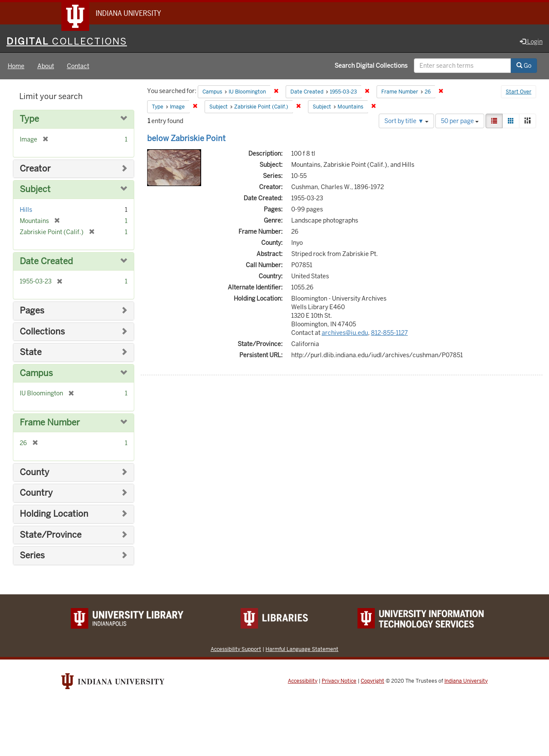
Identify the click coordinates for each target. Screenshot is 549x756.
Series (32, 556)
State (31, 352)
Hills (26, 210)
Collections (42, 332)
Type (29, 119)
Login (531, 42)
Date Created (46, 261)
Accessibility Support (236, 649)
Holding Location (54, 514)
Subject (35, 189)
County (35, 472)
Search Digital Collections (371, 66)
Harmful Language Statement (302, 649)
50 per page (460, 121)
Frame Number (50, 423)
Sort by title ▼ (406, 121)
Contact (78, 66)
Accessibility (303, 681)
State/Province (51, 535)
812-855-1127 (389, 333)
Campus (36, 373)
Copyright (373, 681)
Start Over (519, 92)
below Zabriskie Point (186, 138)
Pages (32, 311)
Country (36, 493)
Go (524, 66)
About (46, 66)
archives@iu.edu (345, 333)
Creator (35, 169)
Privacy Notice (339, 681)
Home (16, 66)
